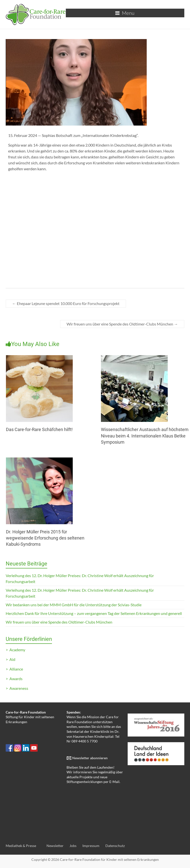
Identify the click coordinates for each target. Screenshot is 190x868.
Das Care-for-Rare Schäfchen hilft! (39, 429)
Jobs (73, 846)
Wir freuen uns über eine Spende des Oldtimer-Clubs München (122, 324)
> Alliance (14, 669)
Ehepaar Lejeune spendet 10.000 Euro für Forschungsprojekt (66, 303)
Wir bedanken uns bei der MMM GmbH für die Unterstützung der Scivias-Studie (74, 605)
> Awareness (17, 688)
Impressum (91, 846)
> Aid (11, 659)
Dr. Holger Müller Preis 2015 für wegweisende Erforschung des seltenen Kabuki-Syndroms (45, 538)
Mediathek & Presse (21, 846)
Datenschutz (115, 846)
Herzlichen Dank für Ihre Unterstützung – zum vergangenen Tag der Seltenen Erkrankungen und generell (94, 613)
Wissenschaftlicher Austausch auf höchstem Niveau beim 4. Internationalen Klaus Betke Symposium (145, 436)
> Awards (14, 679)
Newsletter (55, 846)
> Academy (15, 650)
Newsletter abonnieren (90, 758)
